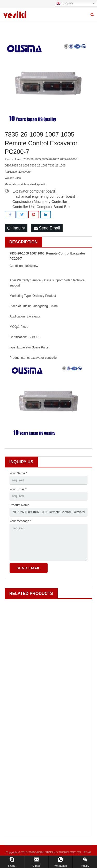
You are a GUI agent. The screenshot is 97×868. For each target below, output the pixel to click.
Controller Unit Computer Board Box (41, 207)
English (65, 3)
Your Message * (20, 521)
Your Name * (18, 473)
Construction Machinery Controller (40, 202)
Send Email (47, 228)
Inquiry (16, 228)
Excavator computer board (34, 191)
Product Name (20, 505)
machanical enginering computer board (44, 196)
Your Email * (18, 489)
